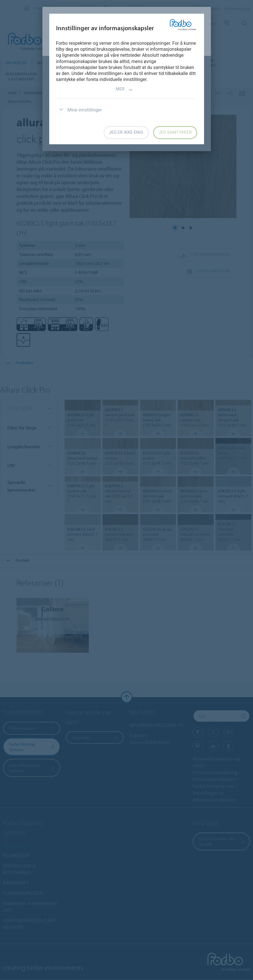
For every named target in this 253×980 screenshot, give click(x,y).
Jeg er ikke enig (126, 132)
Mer (125, 90)
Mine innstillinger (79, 110)
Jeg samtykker (175, 132)
